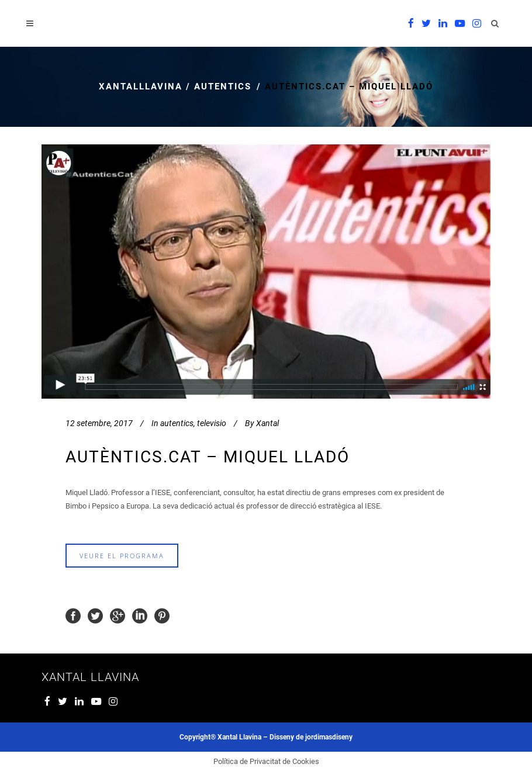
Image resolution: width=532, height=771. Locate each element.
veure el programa (122, 556)
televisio (212, 423)
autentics (223, 87)
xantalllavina (141, 87)
